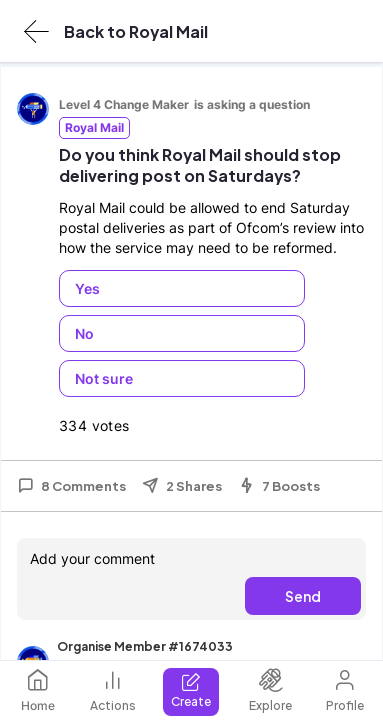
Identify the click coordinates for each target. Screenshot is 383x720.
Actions (113, 690)
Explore (270, 690)
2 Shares (182, 486)
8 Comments (71, 486)
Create (191, 690)
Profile (345, 690)
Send (303, 596)
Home (38, 690)
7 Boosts (279, 486)
